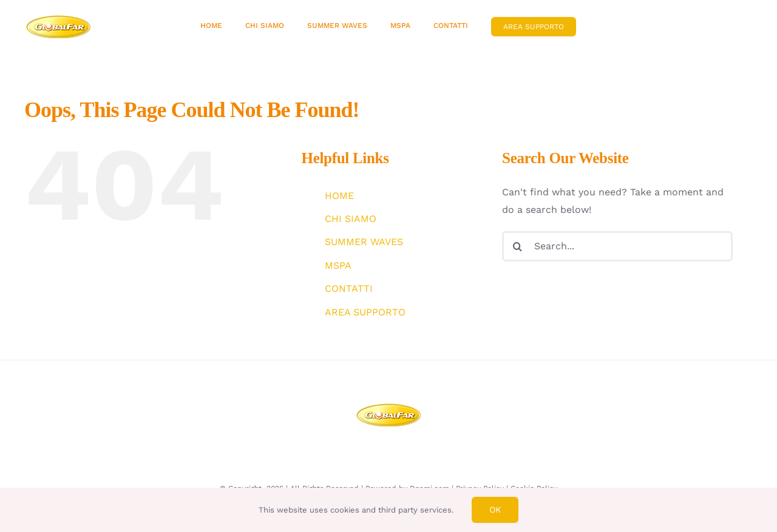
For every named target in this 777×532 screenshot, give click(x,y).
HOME (339, 196)
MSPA (338, 265)
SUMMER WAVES (364, 242)
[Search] (517, 246)
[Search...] (617, 246)
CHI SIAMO (351, 219)
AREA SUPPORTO (365, 312)
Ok (495, 510)
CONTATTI (349, 288)
